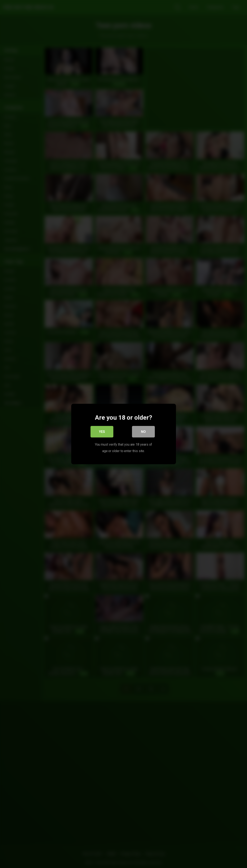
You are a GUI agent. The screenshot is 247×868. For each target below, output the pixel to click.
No (143, 432)
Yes (102, 432)
